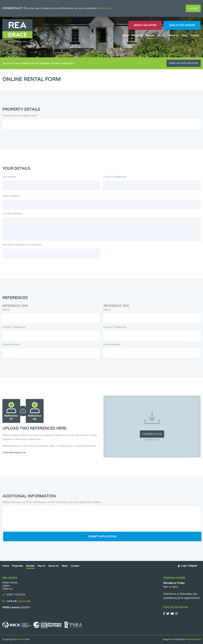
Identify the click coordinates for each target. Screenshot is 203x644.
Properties (137, 35)
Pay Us (161, 35)
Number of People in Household (22, 245)
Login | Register (189, 566)
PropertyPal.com (193, 639)
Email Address (11, 196)
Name (6, 310)
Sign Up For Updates (182, 25)
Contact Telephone (115, 177)
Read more (105, 8)
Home (126, 35)
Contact (195, 35)
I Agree (193, 8)
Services (150, 35)
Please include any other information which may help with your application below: (52, 502)
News (185, 35)
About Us (173, 35)
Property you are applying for (20, 115)
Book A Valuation (145, 25)
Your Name (9, 177)
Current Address (12, 213)
